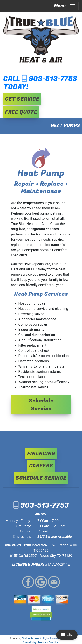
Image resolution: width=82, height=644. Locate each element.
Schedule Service (41, 405)
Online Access (31, 638)
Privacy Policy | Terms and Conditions (41, 642)
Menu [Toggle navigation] (65, 6)
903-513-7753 (53, 79)
